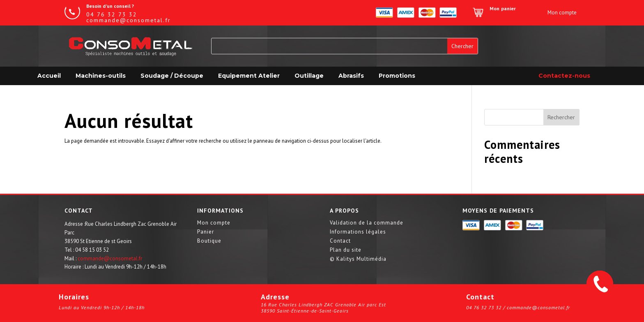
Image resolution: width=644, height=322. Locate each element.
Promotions (397, 76)
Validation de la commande (367, 223)
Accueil (49, 76)
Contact (340, 241)
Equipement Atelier (249, 76)
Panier (206, 232)
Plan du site (346, 250)
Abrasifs (351, 76)
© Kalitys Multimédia (358, 259)
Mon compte (214, 223)
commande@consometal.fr (110, 258)
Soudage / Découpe (172, 76)
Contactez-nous (564, 76)
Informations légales (358, 232)
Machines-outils (101, 76)
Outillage (309, 76)
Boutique (209, 241)
